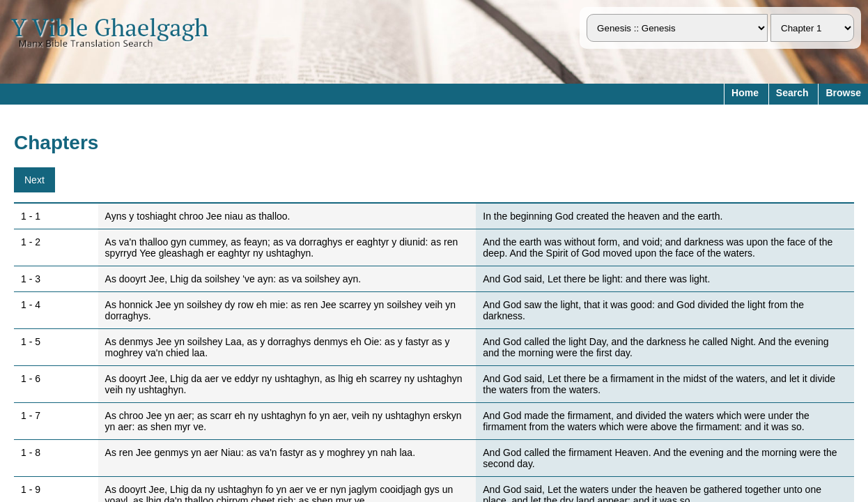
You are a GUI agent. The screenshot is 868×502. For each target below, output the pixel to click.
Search (792, 93)
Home (745, 93)
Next (34, 180)
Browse (843, 93)
